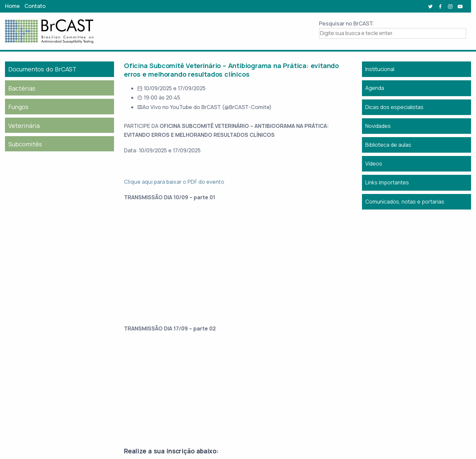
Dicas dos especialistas (394, 107)
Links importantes (387, 182)
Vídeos (374, 164)
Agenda (375, 88)
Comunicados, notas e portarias (405, 202)
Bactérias (22, 88)
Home (12, 6)
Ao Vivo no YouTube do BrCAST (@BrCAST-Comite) (207, 107)
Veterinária (24, 126)
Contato (35, 6)
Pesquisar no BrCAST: (346, 23)
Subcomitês (25, 144)
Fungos (18, 107)
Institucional (380, 69)
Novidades (378, 126)
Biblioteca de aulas (388, 145)
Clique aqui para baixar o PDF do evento (174, 182)
